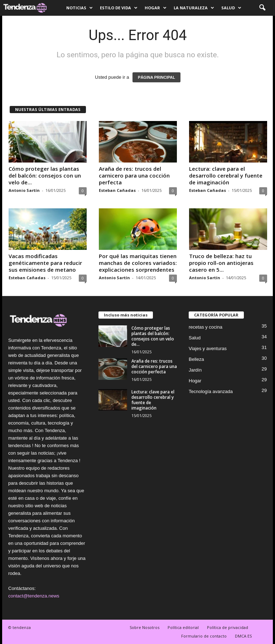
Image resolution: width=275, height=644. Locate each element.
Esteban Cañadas (117, 190)
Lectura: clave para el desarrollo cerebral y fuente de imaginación (226, 175)
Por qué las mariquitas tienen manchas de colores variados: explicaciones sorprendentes (138, 263)
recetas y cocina (206, 327)
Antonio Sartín (24, 190)
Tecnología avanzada (211, 391)
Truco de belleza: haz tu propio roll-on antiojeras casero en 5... (221, 263)
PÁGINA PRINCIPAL (156, 77)
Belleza (196, 359)
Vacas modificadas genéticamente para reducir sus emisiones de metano (45, 263)
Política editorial (183, 627)
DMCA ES (243, 636)
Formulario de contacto (204, 636)
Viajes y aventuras (208, 348)
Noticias (79, 8)
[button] (262, 8)
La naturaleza (194, 8)
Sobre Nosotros (144, 627)
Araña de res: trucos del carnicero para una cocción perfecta (134, 175)
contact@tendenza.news (34, 596)
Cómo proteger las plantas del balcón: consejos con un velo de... (45, 175)
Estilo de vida (119, 8)
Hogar (156, 8)
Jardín (195, 370)
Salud (231, 8)
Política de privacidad (228, 627)
